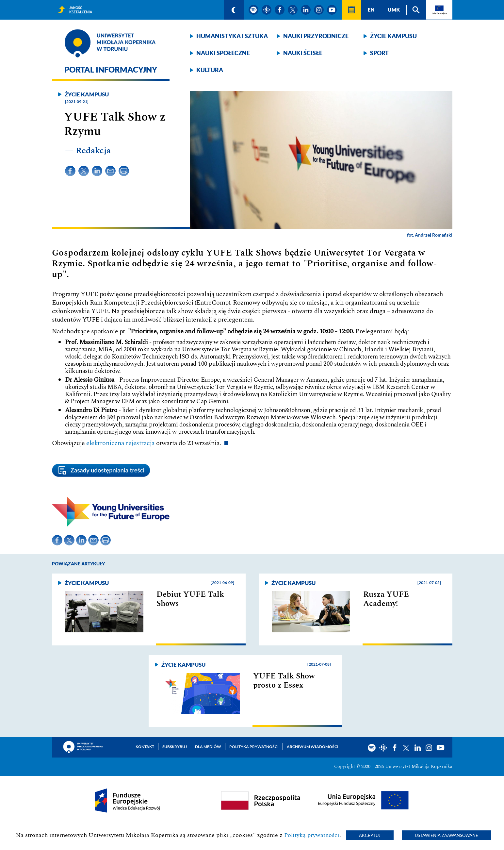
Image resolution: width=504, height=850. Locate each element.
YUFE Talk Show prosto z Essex (284, 681)
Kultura (210, 70)
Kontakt (145, 747)
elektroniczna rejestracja (121, 443)
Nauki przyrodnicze (316, 36)
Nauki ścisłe (303, 53)
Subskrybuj (175, 747)
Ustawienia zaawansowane (447, 835)
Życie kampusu (393, 36)
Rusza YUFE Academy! (386, 599)
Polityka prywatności (254, 747)
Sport (379, 53)
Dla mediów (208, 747)
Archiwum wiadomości (313, 747)
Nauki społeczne (223, 53)
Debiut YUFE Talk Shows (190, 599)
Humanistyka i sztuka (232, 36)
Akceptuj (370, 835)
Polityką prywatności (312, 835)
